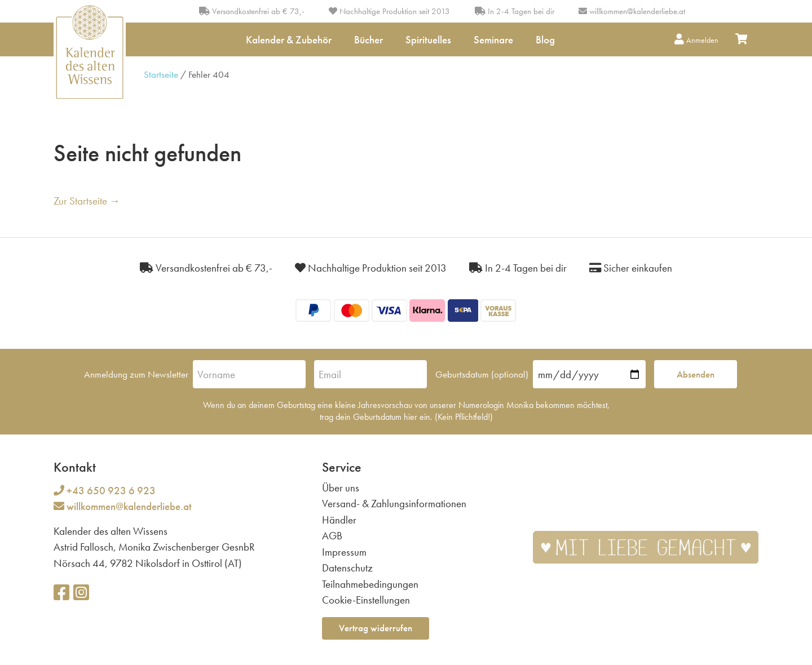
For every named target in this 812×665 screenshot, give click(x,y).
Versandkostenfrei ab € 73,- (252, 11)
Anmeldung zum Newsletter (136, 374)
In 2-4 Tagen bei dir (515, 11)
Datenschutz (347, 568)
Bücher (369, 40)
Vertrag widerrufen (376, 628)
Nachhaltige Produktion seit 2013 (389, 11)
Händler (339, 520)
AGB (332, 536)
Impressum (344, 552)
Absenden (696, 374)
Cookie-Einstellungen (366, 600)
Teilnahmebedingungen (370, 584)
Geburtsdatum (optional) (482, 374)
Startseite (161, 74)
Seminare (493, 40)
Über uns (341, 488)
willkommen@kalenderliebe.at (637, 11)
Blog (545, 40)
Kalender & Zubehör (289, 40)
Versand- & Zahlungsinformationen (394, 504)
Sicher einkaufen (631, 268)
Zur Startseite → (87, 201)
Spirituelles (428, 40)
